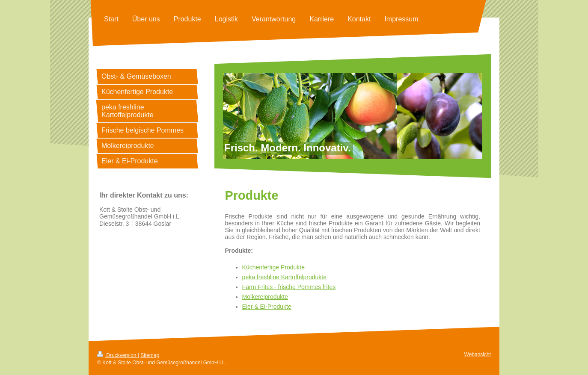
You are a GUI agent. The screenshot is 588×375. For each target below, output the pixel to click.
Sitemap (150, 355)
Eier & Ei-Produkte (267, 307)
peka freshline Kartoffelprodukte (284, 277)
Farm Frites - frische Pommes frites (289, 287)
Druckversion (117, 355)
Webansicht (478, 354)
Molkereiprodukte (265, 297)
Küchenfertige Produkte (273, 267)
